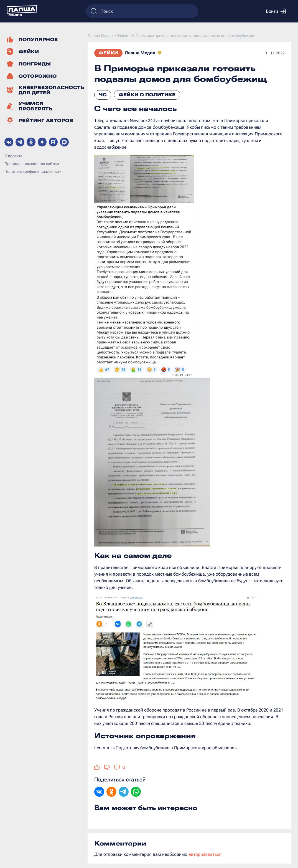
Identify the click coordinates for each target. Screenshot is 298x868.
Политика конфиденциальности (33, 171)
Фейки (108, 53)
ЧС (103, 95)
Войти (276, 11)
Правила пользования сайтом (32, 164)
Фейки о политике (147, 95)
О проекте (13, 156)
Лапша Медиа (140, 53)
